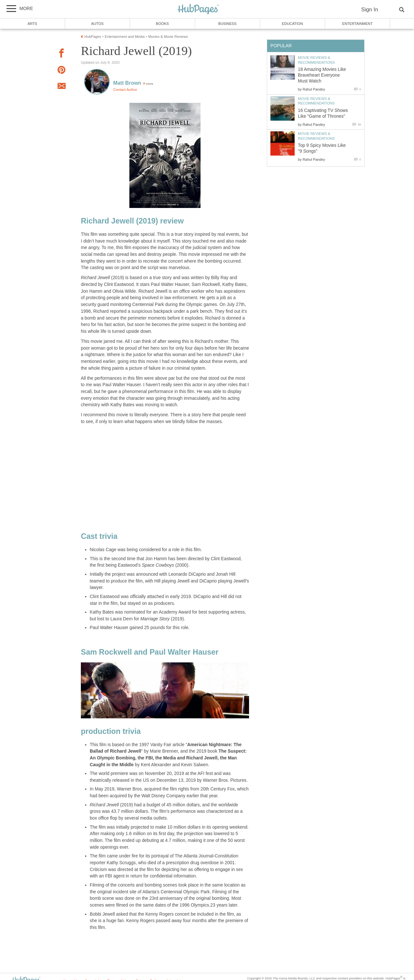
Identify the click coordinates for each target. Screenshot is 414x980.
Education (292, 24)
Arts (32, 24)
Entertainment (357, 24)
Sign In (370, 10)
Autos (97, 24)
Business (228, 24)
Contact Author (125, 90)
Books (162, 24)
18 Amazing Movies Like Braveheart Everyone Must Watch (322, 75)
